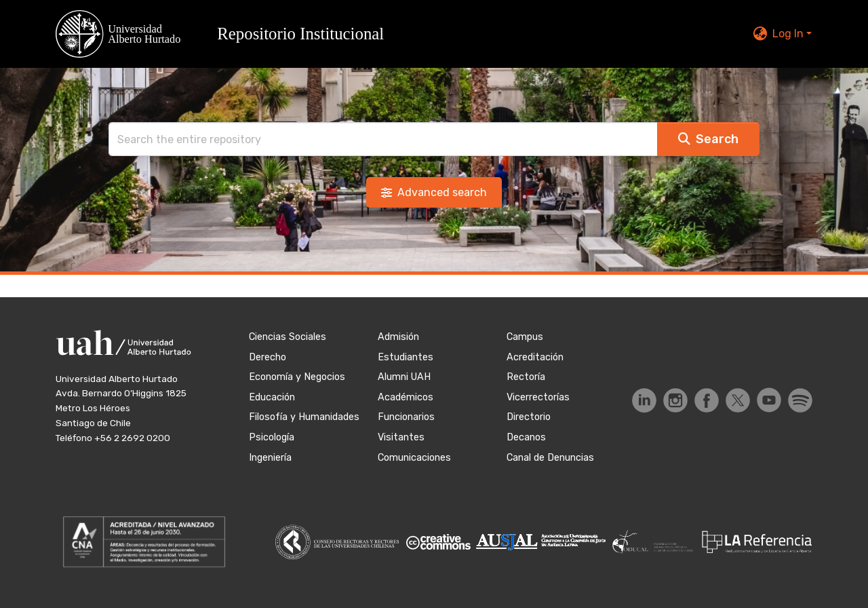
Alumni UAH (404, 377)
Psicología (272, 437)
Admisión (398, 337)
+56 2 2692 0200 (132, 438)
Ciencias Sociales (288, 337)
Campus (525, 337)
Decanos (526, 437)
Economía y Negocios (297, 377)
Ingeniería (270, 458)
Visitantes (401, 437)
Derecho (268, 357)
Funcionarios (406, 417)
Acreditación (535, 357)
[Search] (383, 139)
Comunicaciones (414, 458)
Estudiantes (406, 357)
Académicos (406, 397)
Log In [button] (789, 34)
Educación (272, 397)
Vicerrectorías (538, 397)
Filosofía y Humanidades (304, 417)
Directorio (529, 417)
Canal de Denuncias (550, 458)
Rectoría (526, 377)
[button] (228, 34)
